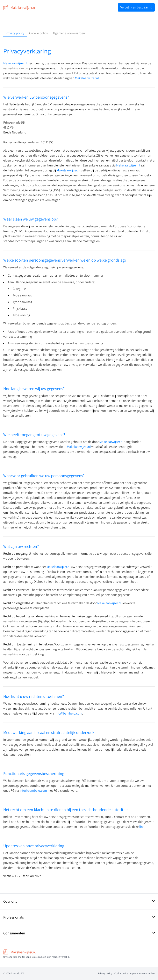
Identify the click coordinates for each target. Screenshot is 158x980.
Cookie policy (38, 33)
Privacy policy (15, 33)
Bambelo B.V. (17, 973)
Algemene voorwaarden (69, 33)
